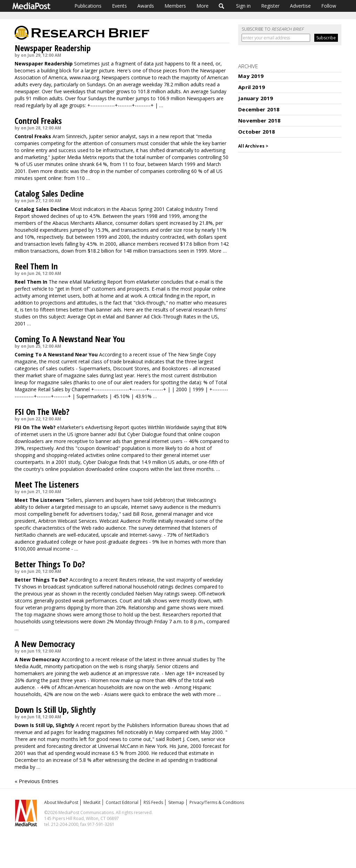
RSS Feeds (153, 802)
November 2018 (259, 120)
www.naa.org (84, 77)
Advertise (300, 6)
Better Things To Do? (50, 564)
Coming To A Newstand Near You (70, 339)
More (203, 6)
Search (222, 6)
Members (175, 6)
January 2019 (256, 98)
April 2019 (252, 87)
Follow (329, 6)
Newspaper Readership (53, 48)
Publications (88, 6)
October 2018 (257, 132)
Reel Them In (36, 266)
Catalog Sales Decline (49, 193)
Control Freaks (38, 121)
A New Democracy (45, 644)
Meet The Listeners (47, 484)
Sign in (243, 6)
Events (119, 6)
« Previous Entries (37, 781)
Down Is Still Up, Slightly (55, 709)
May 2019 (251, 76)
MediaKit (92, 802)
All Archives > (253, 146)
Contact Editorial (122, 802)
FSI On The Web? (42, 412)
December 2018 (259, 109)
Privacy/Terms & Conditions (217, 802)
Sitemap (176, 802)
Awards (146, 6)
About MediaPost (61, 802)
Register (270, 6)
